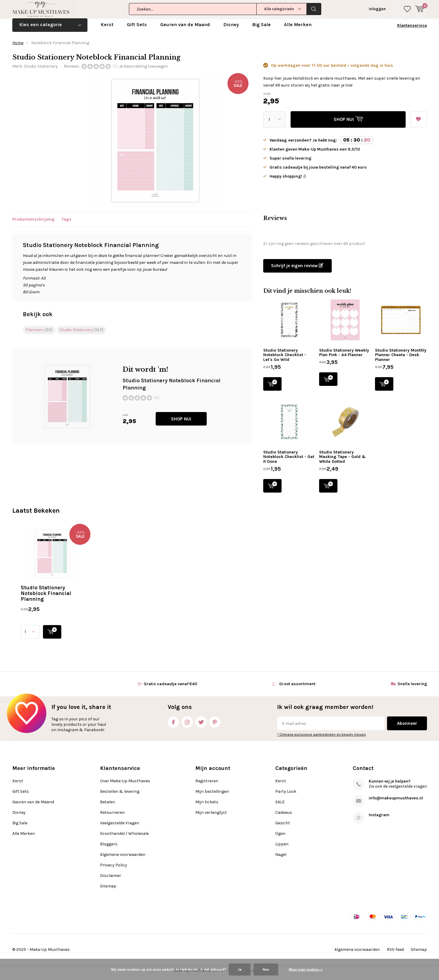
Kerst (107, 29)
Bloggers (109, 848)
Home (18, 47)
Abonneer (407, 728)
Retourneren (112, 817)
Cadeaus (284, 817)
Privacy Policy (114, 869)
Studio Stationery (41, 70)
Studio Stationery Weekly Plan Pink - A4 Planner (344, 357)
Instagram (187, 725)
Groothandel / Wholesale (124, 838)
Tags (67, 223)
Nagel (281, 859)
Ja (240, 969)
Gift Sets (137, 29)
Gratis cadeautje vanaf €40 (170, 688)
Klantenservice (412, 30)
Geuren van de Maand (185, 29)
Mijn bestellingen (212, 796)
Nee (266, 969)
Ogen (280, 838)
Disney (231, 29)
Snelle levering (412, 688)
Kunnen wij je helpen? (390, 785)
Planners (39, 334)
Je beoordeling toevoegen (143, 70)
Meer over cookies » (306, 969)
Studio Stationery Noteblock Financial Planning (46, 598)
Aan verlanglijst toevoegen (418, 122)
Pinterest (215, 725)
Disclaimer (111, 880)
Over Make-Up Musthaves (125, 785)
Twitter (201, 725)
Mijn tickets (207, 806)
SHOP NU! (181, 423)
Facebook (173, 725)
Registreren (207, 785)
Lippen (282, 848)
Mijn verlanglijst (211, 817)
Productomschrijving (34, 223)
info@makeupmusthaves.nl (396, 802)
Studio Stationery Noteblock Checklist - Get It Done (289, 461)
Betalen (108, 806)
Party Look (286, 796)
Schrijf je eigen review (297, 270)
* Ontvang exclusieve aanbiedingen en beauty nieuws (322, 739)
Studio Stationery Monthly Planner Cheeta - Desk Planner (401, 359)
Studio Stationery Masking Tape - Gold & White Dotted (342, 461)
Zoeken (314, 9)
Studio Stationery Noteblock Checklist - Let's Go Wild (285, 359)
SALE (280, 806)
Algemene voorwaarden (123, 859)
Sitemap (108, 890)
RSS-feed (395, 954)
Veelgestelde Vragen (120, 827)
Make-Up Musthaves (50, 954)
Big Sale (261, 29)
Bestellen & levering (120, 796)
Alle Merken (298, 29)
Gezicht (283, 827)
